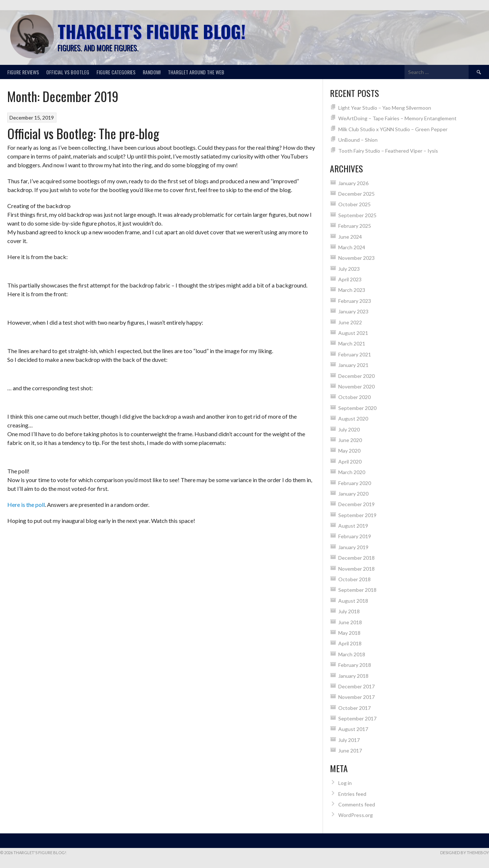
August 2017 (353, 729)
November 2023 (356, 258)
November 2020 (356, 386)
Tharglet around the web (196, 72)
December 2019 (356, 504)
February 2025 (355, 226)
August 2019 (353, 526)
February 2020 (355, 483)
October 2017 (354, 708)
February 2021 (355, 354)
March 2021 (352, 343)
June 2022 (350, 322)
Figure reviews (23, 72)
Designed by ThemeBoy (465, 853)
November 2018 (356, 569)
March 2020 (352, 472)
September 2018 (357, 590)
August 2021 (353, 333)
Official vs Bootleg (68, 72)
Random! (152, 72)
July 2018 (349, 611)
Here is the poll (26, 505)
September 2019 (357, 515)
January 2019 (353, 547)
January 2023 (353, 311)
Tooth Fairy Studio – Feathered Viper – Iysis (388, 151)
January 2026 (353, 183)
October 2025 (354, 204)
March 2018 (352, 654)
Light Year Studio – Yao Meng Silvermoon (385, 108)
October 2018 (354, 579)
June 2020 (350, 440)
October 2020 (354, 397)
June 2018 (350, 622)
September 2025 (357, 215)
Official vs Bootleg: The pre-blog (83, 133)
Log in (345, 783)
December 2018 (356, 558)
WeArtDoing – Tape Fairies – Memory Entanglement (397, 118)
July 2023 (349, 269)
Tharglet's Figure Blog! (151, 31)
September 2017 (357, 718)
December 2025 (356, 194)
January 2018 (353, 676)
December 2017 (356, 686)
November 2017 (356, 697)
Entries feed (352, 794)
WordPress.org (356, 815)
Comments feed (357, 804)
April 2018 (350, 643)
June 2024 (350, 237)
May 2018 (349, 633)
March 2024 (352, 247)
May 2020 (349, 451)
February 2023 (355, 301)
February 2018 (355, 665)
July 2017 (349, 740)
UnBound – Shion (358, 140)
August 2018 (353, 601)
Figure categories (116, 72)
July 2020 (349, 429)
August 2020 (353, 419)
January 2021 (353, 365)
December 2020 (356, 376)
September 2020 (357, 408)
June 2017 (350, 750)
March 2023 (352, 290)
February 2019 (355, 536)
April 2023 (350, 279)
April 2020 (350, 462)
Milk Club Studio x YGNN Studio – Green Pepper (393, 129)
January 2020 (353, 494)
